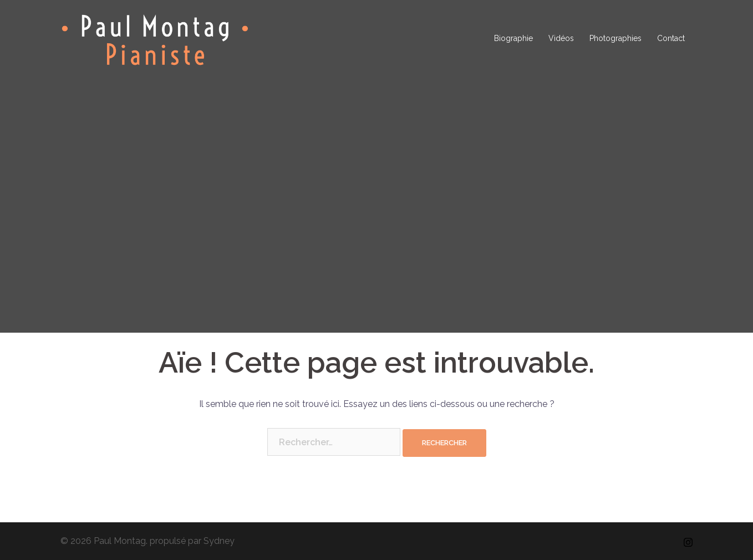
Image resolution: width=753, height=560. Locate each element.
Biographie (513, 38)
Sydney (219, 541)
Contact (671, 38)
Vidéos (561, 38)
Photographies (615, 38)
